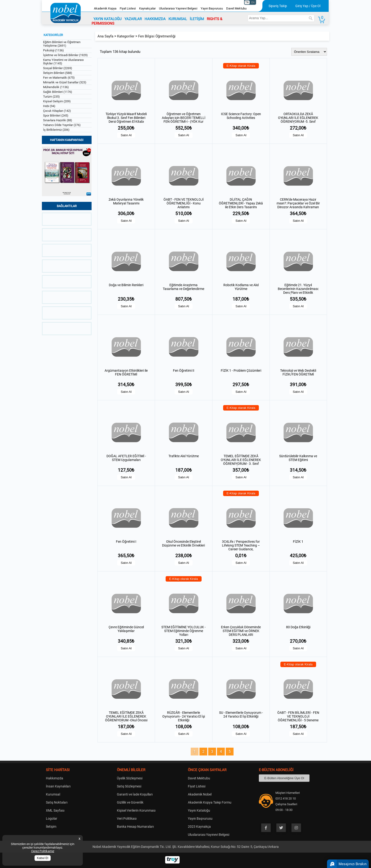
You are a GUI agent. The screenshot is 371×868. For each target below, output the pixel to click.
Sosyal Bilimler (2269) (58, 68)
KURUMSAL (178, 19)
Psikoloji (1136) (53, 50)
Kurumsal (53, 794)
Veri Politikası (127, 818)
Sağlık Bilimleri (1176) (58, 92)
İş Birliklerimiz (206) (56, 130)
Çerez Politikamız (43, 851)
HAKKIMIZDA (155, 19)
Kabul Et (43, 858)
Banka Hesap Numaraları (135, 827)
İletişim (51, 827)
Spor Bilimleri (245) (56, 115)
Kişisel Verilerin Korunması (136, 810)
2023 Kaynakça (199, 827)
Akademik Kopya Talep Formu (210, 802)
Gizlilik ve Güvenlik (130, 802)
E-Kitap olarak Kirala (241, 66)
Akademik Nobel (200, 794)
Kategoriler (126, 36)
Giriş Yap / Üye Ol (308, 6)
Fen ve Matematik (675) (59, 78)
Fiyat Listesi (128, 8)
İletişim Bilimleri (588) (58, 73)
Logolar (52, 818)
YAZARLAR (133, 19)
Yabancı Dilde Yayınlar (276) (62, 125)
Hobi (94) (49, 106)
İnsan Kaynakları (58, 786)
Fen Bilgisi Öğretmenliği (157, 36)
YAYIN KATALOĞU (108, 19)
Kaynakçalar (147, 8)
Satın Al (126, 135)
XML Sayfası (55, 810)
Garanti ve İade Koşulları (135, 794)
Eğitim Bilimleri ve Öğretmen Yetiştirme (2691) (62, 44)
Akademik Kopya (105, 8)
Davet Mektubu (236, 8)
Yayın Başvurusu (212, 8)
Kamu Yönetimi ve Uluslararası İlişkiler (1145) (63, 62)
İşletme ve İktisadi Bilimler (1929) (65, 55)
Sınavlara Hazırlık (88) (58, 120)
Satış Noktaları (57, 802)
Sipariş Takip (278, 6)
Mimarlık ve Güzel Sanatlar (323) (65, 82)
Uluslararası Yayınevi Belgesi (178, 8)
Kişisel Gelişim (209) (57, 101)
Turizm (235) (51, 97)
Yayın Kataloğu (199, 810)
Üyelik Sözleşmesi (130, 778)
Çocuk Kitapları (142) (57, 111)
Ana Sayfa (105, 36)
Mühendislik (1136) (56, 87)
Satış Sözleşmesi (129, 786)
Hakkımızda (55, 778)
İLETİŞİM (197, 19)
